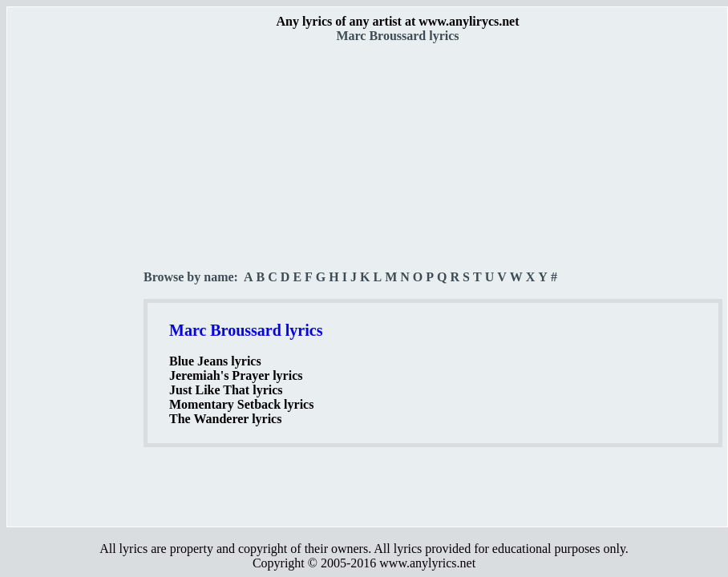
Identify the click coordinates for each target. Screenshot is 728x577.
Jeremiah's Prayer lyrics (236, 375)
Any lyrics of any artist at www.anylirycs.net (397, 21)
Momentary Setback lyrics (241, 404)
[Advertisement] (76, 281)
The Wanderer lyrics (225, 419)
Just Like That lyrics (226, 390)
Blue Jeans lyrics (215, 361)
